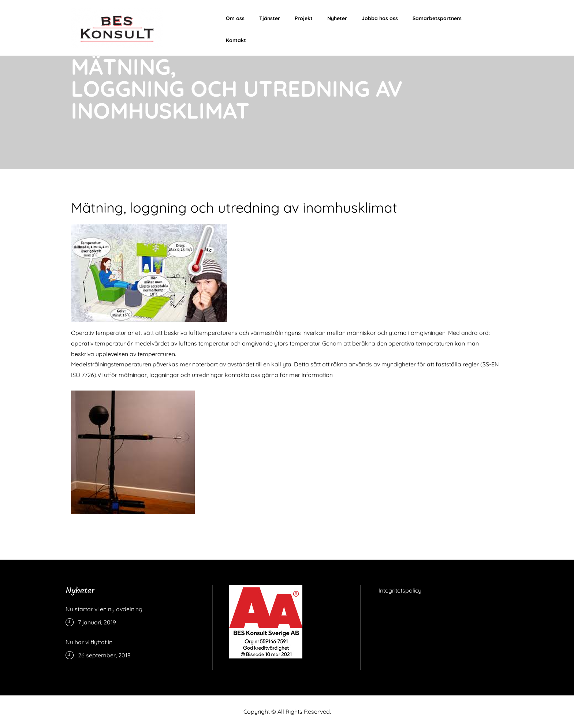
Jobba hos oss (380, 18)
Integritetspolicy (400, 590)
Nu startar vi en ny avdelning (104, 609)
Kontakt (236, 40)
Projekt (304, 18)
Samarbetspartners (437, 18)
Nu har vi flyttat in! (90, 642)
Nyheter (337, 18)
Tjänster (270, 18)
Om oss (235, 18)
